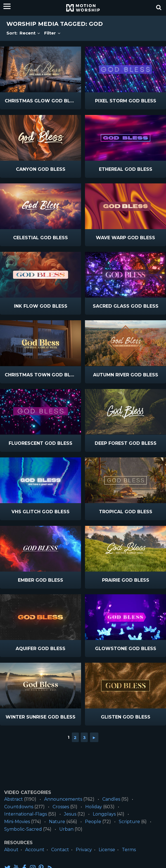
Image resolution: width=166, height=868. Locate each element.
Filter (53, 33)
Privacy (84, 850)
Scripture (129, 822)
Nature (57, 822)
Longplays (104, 814)
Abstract (14, 799)
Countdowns (19, 807)
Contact (60, 850)
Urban (66, 829)
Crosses (61, 807)
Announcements (63, 799)
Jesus (70, 814)
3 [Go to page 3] (84, 737)
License (107, 850)
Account (35, 850)
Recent (30, 33)
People (93, 822)
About (11, 850)
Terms (129, 850)
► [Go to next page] (94, 737)
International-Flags (26, 814)
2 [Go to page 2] (75, 737)
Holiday (94, 807)
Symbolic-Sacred (23, 829)
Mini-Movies (17, 822)
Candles (111, 799)
